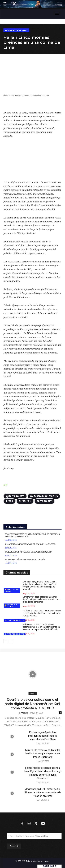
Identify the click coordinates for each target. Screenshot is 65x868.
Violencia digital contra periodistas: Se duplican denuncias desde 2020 (32, 535)
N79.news (45, 501)
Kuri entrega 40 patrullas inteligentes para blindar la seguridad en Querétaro (43, 736)
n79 (5, 485)
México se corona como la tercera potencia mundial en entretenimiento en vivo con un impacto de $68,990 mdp (41, 627)
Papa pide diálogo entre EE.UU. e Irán (25, 560)
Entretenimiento (15, 620)
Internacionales (44, 496)
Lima (10, 501)
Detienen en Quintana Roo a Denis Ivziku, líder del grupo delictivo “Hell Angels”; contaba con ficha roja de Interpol (40, 585)
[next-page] (11, 641)
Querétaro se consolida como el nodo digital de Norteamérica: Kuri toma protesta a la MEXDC (32, 704)
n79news (23, 713)
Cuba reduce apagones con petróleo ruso (28, 552)
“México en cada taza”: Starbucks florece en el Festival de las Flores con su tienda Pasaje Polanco (42, 613)
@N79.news (15, 496)
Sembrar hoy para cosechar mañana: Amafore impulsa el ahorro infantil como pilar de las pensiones (41, 599)
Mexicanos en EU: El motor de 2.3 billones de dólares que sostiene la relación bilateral (43, 792)
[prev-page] (6, 641)
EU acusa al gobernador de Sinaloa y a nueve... (31, 544)
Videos (32, 694)
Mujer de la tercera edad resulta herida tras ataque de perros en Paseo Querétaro (43, 754)
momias (25, 501)
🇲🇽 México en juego (12, 590)
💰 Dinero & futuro (11, 605)
